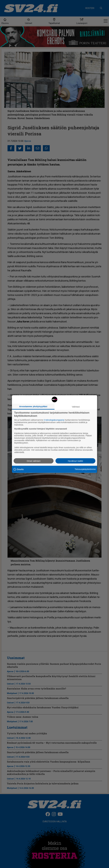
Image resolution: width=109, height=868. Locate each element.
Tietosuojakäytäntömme (85, 469)
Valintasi (76, 407)
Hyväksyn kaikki (75, 461)
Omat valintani (34, 461)
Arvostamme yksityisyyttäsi (33, 406)
